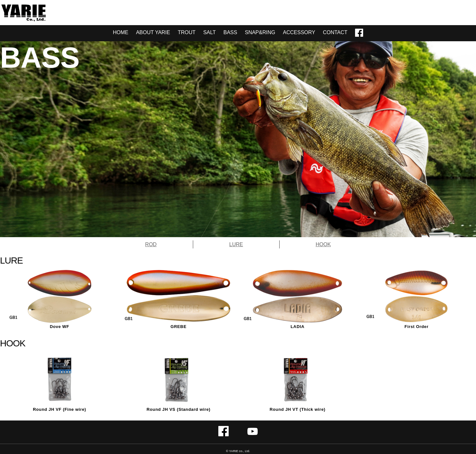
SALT (209, 32)
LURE (236, 244)
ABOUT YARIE (153, 32)
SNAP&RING (260, 32)
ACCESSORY (299, 32)
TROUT (187, 32)
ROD (151, 244)
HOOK (323, 244)
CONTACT (335, 32)
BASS (230, 32)
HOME (121, 32)
